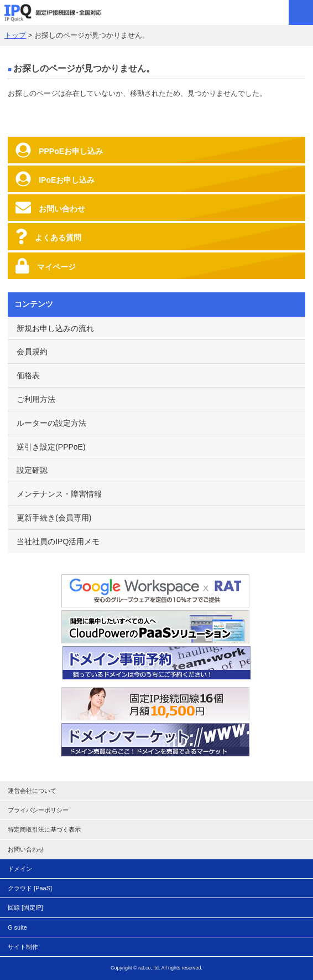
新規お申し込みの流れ (55, 328)
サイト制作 (23, 947)
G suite (17, 927)
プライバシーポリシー (38, 810)
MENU (301, 12)
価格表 (28, 375)
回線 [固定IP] (25, 907)
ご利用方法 (36, 399)
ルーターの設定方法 (51, 423)
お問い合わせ (26, 849)
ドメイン (20, 869)
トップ (15, 35)
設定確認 (32, 470)
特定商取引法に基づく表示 (44, 829)
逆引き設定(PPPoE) (51, 447)
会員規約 (32, 352)
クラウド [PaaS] (30, 888)
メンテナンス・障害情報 (59, 494)
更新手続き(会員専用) (54, 518)
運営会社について (32, 791)
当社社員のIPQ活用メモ (58, 541)
